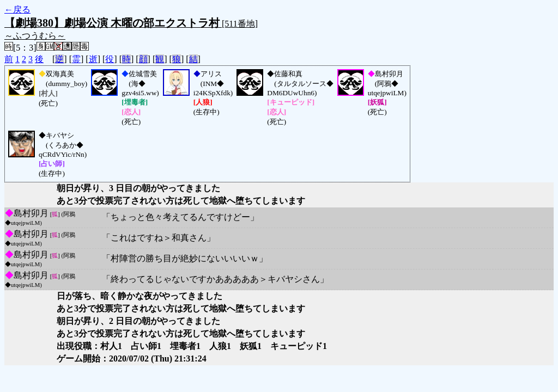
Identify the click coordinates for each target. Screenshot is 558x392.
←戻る (17, 10)
